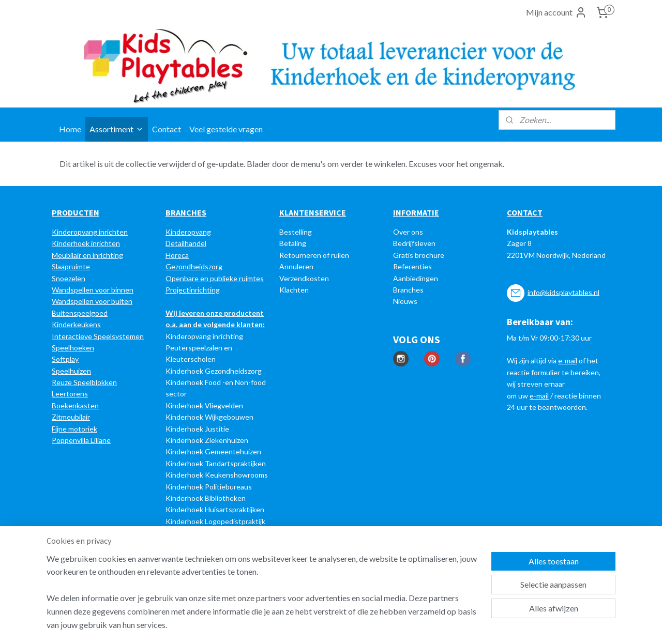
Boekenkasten (75, 405)
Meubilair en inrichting (87, 255)
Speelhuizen (71, 371)
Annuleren (296, 266)
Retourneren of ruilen (314, 255)
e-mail (568, 361)
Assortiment (117, 129)
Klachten (294, 290)
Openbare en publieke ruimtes (215, 278)
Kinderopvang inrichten (90, 232)
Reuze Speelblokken (84, 382)
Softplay (65, 359)
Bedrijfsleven (414, 243)
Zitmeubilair (71, 417)
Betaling (293, 243)
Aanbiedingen (416, 278)
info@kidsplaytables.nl (563, 292)
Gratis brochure (419, 255)
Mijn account (556, 12)
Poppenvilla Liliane (81, 440)
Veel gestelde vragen (226, 129)
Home (70, 129)
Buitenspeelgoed (80, 313)
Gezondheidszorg (194, 266)
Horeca (177, 255)
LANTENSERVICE (315, 212)
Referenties (412, 266)
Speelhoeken (73, 348)
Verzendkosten (304, 278)
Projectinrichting (193, 290)
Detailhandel (186, 243)
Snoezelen (69, 278)
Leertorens (70, 394)
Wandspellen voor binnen (93, 290)
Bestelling (296, 232)
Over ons (408, 232)
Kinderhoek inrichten (86, 243)
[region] (263, 598)
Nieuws (405, 301)
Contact (167, 129)
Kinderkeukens (76, 324)
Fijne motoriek (74, 429)
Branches (408, 290)
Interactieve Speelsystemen (98, 336)
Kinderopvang (188, 232)
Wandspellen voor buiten (92, 301)
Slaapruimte (71, 266)
